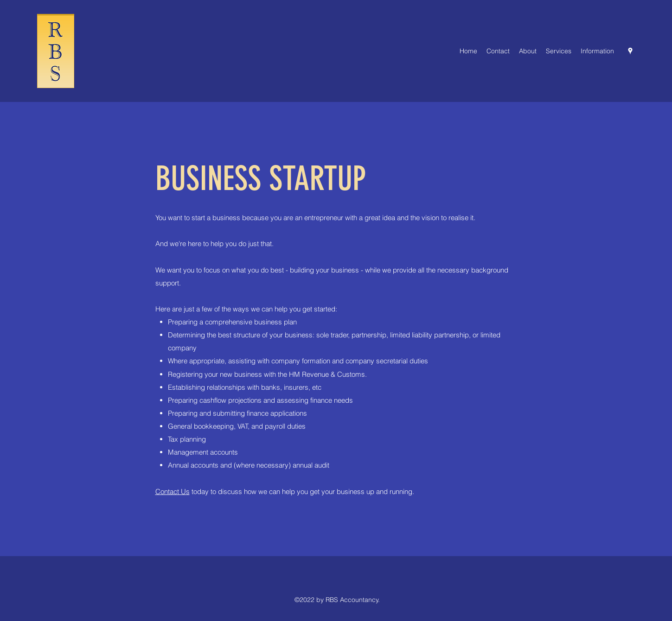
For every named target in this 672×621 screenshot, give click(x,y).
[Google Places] (630, 51)
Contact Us (173, 491)
